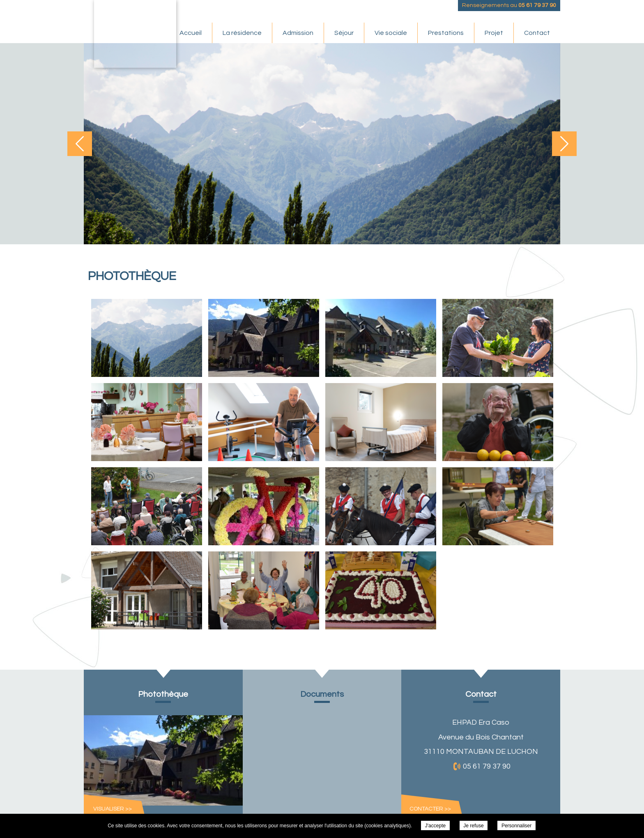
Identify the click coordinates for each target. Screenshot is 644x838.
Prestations (446, 33)
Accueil (191, 33)
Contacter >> (430, 809)
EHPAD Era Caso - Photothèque (135, 34)
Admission (298, 33)
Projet (494, 33)
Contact (537, 33)
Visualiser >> (113, 809)
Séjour (344, 33)
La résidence (242, 33)
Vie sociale (391, 33)
